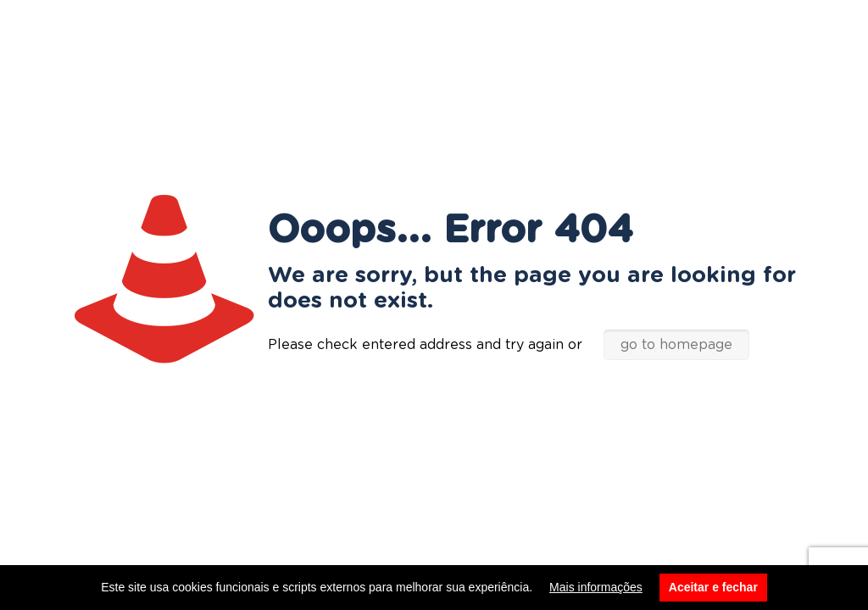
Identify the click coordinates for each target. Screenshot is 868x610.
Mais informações (596, 587)
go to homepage (676, 345)
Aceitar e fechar (713, 587)
